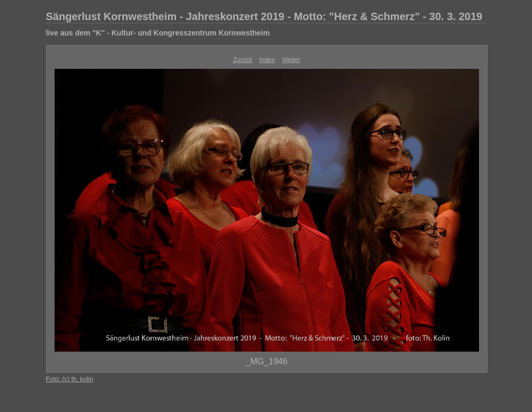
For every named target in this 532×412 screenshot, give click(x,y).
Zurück (242, 60)
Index (267, 60)
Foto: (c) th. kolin (70, 379)
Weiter (291, 60)
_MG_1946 (266, 361)
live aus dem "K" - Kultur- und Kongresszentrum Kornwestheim (158, 33)
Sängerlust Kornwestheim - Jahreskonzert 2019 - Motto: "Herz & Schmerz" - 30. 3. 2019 (264, 16)
